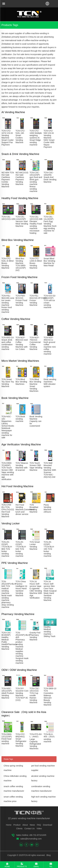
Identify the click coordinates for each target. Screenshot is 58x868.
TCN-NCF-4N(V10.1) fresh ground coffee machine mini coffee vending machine (50, 346)
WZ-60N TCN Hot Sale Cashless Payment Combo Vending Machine (8, 180)
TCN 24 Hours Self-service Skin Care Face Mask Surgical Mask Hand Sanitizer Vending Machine (50, 591)
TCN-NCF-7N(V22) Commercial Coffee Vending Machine (35, 343)
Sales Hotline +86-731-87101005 (31, 835)
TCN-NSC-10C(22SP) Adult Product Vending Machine (8, 693)
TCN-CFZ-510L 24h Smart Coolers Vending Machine (20, 137)
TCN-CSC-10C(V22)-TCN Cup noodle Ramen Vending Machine (35, 695)
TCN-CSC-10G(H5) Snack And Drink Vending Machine (50, 177)
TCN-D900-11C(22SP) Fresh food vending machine (7, 739)
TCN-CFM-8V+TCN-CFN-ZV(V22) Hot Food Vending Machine (8, 511)
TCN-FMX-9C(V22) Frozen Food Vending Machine (21, 300)
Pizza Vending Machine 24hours (48, 508)
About (25, 825)
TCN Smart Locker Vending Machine (35, 545)
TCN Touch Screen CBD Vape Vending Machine (36, 466)
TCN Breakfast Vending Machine (34, 508)
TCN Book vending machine (20, 419)
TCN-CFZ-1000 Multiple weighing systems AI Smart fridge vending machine (36, 138)
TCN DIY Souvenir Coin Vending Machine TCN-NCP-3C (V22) (22, 694)
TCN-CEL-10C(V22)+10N (8, 218)
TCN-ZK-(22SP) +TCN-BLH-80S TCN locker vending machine (7, 549)
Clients (19, 829)
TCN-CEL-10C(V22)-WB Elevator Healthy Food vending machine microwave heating (36, 225)
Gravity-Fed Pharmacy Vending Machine (35, 636)
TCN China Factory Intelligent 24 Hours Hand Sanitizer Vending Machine (21, 588)
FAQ (39, 825)
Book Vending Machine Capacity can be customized (36, 421)
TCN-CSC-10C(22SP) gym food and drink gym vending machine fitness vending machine (36, 182)
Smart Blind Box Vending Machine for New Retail (49, 262)
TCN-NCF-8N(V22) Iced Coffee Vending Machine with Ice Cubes (22, 343)
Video (39, 829)
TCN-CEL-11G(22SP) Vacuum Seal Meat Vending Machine (22, 221)
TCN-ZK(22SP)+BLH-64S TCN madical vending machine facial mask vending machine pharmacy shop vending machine (9, 594)
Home (9, 825)
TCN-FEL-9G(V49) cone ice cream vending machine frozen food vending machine (8, 304)
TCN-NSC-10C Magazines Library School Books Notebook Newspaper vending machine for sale (8, 427)
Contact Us (29, 829)
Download (47, 825)
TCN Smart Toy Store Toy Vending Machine (8, 383)
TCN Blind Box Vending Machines (21, 382)
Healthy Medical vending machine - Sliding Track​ (49, 632)
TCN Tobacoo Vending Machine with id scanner (22, 466)
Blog (48, 855)
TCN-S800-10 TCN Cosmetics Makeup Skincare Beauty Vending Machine (50, 697)
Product (17, 825)
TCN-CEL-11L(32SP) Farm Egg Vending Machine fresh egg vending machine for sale (50, 225)
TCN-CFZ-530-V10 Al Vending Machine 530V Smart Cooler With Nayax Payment (49, 139)
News (32, 825)
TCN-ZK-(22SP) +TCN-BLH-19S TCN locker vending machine (49, 549)
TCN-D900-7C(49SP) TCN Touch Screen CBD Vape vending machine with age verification (8, 471)
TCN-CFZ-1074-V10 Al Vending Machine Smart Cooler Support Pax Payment (7, 138)
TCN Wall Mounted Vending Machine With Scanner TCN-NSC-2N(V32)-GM (50, 470)
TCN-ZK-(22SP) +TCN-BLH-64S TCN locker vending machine (21, 549)
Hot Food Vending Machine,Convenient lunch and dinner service (25, 509)
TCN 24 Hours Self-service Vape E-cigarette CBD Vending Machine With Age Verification (36, 590)
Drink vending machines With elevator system (50, 383)
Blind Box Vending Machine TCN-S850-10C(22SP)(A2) (21, 264)
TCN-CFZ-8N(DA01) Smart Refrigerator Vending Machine (21, 740)
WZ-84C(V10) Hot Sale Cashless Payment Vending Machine (22, 178)
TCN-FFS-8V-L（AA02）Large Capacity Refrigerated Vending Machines (36, 741)
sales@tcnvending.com (31, 839)
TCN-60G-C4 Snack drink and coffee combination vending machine (7, 343)
